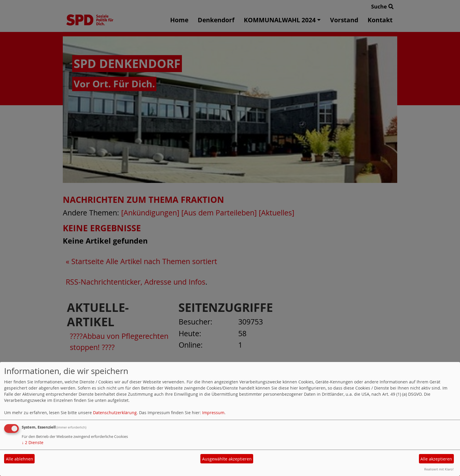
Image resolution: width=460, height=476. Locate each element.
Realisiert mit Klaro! (439, 469)
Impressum (213, 413)
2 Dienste (33, 442)
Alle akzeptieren (436, 459)
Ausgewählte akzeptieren (227, 459)
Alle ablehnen (20, 459)
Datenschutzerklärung (115, 413)
